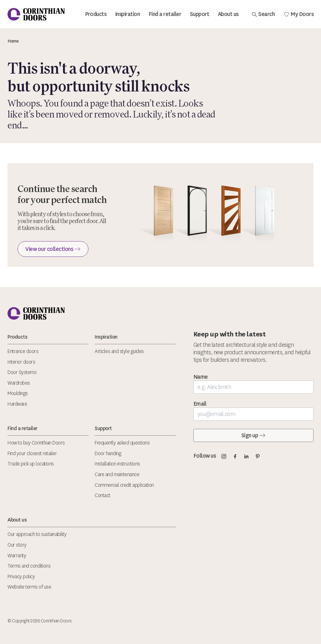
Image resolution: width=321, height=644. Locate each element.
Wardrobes (19, 383)
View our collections (53, 249)
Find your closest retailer (32, 453)
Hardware (17, 404)
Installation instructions (117, 464)
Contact (103, 495)
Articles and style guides (119, 351)
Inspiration (128, 14)
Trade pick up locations (31, 464)
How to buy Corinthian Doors (36, 443)
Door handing (108, 453)
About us (228, 14)
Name (201, 377)
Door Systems (22, 372)
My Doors (299, 14)
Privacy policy (21, 576)
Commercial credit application (124, 485)
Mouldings (18, 393)
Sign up (254, 435)
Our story (17, 545)
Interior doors (21, 362)
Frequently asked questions (122, 443)
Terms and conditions (29, 566)
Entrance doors (23, 351)
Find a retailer (165, 14)
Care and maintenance (117, 474)
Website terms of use (29, 587)
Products (96, 14)
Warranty (17, 556)
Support (200, 14)
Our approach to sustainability (37, 534)
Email (200, 404)
